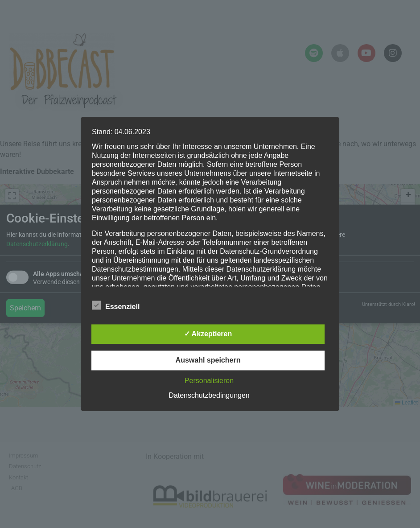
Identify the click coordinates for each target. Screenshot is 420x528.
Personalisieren (209, 381)
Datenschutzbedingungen (209, 396)
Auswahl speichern (208, 361)
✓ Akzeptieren (208, 334)
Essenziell (116, 305)
